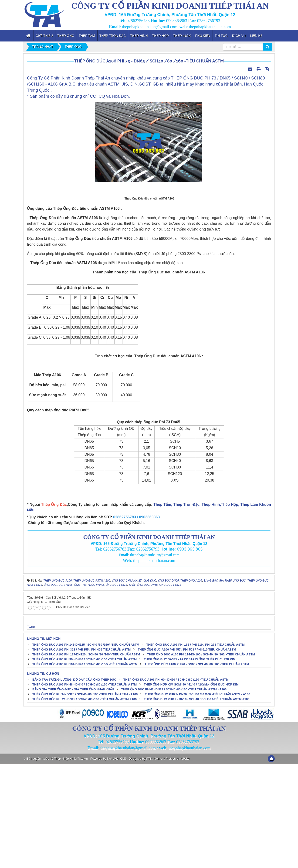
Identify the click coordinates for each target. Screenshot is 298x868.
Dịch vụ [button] (239, 36)
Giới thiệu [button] (44, 36)
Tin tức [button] (221, 36)
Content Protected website (172, 863)
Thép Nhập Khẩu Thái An (71, 863)
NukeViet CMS (117, 863)
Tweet (31, 731)
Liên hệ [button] (256, 36)
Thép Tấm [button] (87, 36)
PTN (149, 863)
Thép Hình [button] (139, 36)
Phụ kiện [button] (203, 36)
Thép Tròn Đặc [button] (113, 36)
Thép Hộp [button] (161, 36)
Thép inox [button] (182, 36)
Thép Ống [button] (66, 36)
